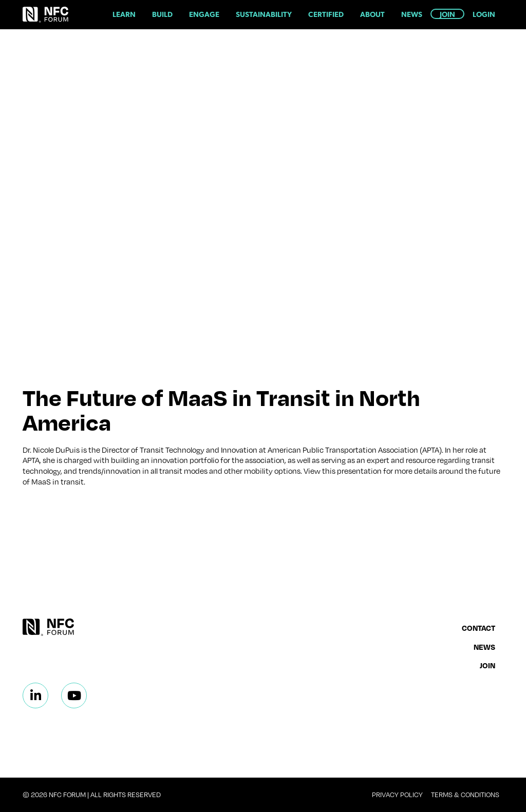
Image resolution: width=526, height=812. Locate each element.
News (412, 14)
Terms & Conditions (465, 795)
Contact (478, 628)
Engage (204, 14)
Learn (124, 14)
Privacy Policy (397, 795)
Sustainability (264, 14)
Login (484, 14)
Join (447, 14)
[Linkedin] (35, 695)
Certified (326, 14)
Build (162, 14)
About (372, 14)
